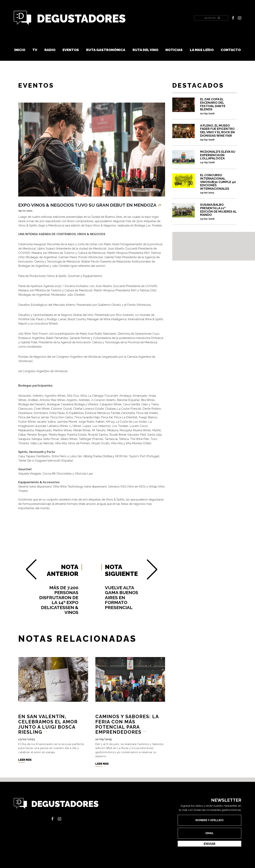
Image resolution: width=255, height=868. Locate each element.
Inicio (20, 50)
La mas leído (202, 50)
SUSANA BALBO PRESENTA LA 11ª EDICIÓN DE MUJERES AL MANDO (218, 212)
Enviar (209, 844)
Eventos (71, 50)
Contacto (231, 50)
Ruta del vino (145, 50)
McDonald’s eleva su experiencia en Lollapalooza (218, 157)
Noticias (174, 50)
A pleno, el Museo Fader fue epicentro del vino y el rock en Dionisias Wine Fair (218, 132)
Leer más (25, 760)
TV (35, 50)
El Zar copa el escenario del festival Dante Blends (218, 106)
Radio (50, 50)
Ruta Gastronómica (106, 50)
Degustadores (70, 18)
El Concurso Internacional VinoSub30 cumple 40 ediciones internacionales (218, 184)
